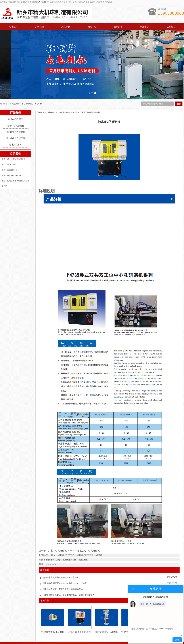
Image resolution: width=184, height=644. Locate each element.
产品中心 (66, 27)
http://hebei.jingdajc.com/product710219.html (67, 546)
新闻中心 (92, 27)
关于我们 (39, 27)
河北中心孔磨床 (15, 105)
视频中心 (144, 27)
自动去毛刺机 (40, 2)
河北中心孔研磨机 (15, 112)
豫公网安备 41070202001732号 (92, 641)
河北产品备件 (15, 131)
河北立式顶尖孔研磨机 (106, 618)
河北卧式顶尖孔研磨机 (79, 618)
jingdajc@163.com (14, 161)
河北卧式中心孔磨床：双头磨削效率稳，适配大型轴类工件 (69, 581)
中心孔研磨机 (27, 90)
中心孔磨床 (15, 90)
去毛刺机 (38, 90)
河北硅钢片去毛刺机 (15, 118)
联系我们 (171, 27)
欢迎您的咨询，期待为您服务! (156, 597)
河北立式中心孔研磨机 (88, 536)
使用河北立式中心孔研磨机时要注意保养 (61, 563)
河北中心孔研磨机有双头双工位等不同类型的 (63, 575)
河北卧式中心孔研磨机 (53, 618)
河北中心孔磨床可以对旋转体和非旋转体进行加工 (65, 569)
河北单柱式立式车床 (15, 124)
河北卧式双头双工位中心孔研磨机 (86, 98)
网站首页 (13, 27)
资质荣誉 (118, 27)
